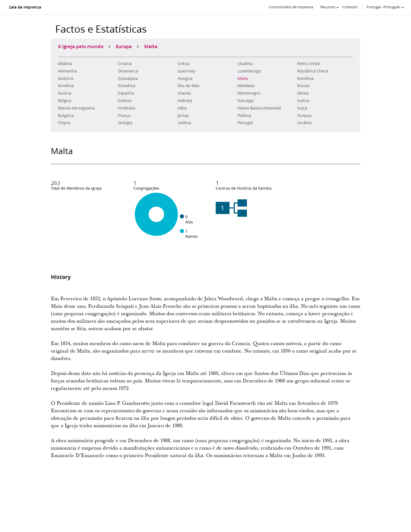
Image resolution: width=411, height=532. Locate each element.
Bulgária (66, 116)
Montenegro (249, 93)
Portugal (245, 123)
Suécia (303, 101)
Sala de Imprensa (25, 7)
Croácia (125, 64)
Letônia (184, 123)
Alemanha (67, 71)
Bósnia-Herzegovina (76, 108)
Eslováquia (128, 79)
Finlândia (127, 108)
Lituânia (245, 64)
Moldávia (246, 86)
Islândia (185, 101)
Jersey (183, 116)
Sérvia (303, 93)
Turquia (304, 116)
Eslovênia (127, 86)
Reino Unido (309, 64)
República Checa (313, 71)
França (124, 116)
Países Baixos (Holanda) (259, 108)
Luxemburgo (249, 71)
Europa (124, 46)
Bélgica (65, 101)
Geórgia (125, 123)
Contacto (350, 7)
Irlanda (184, 93)
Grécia (184, 64)
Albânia (65, 64)
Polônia (244, 116)
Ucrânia (304, 123)
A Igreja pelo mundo (81, 46)
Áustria (65, 93)
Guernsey (186, 71)
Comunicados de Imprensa (291, 7)
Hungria (185, 79)
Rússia (303, 86)
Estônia (125, 101)
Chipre (64, 123)
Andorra (66, 79)
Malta (243, 79)
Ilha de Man (189, 86)
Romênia (305, 79)
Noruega (246, 101)
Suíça (302, 108)
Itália (182, 108)
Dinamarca (128, 71)
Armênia (66, 86)
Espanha (126, 93)
